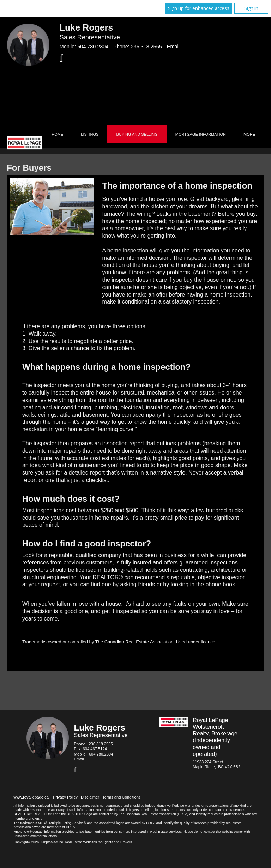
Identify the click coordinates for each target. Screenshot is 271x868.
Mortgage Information (201, 134)
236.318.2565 (146, 47)
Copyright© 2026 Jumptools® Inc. (39, 842)
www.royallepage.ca (31, 797)
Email (173, 47)
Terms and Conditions (121, 797)
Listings (90, 134)
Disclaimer (90, 797)
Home (57, 134)
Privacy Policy (65, 797)
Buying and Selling (137, 134)
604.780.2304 (93, 47)
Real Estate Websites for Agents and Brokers (98, 842)
